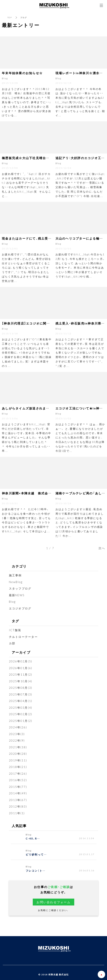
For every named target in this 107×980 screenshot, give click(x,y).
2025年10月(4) (21, 681)
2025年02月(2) (21, 714)
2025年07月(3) (21, 694)
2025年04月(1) (21, 701)
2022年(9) (17, 740)
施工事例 (15, 575)
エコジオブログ (20, 608)
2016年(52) (18, 780)
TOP (10, 17)
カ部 (12, 643)
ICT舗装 (15, 630)
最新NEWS (17, 595)
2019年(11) (18, 760)
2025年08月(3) (21, 688)
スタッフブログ (20, 588)
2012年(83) (18, 806)
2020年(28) (18, 754)
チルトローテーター (23, 637)
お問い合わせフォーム (53, 902)
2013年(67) (18, 800)
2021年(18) (18, 747)
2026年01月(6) (21, 668)
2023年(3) (17, 734)
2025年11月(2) (21, 674)
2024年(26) (18, 727)
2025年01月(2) (21, 721)
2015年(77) (18, 787)
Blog (12, 602)
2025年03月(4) (21, 708)
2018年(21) (18, 767)
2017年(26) (18, 774)
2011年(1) (17, 813)
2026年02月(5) (21, 661)
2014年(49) (18, 793)
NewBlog (16, 582)
